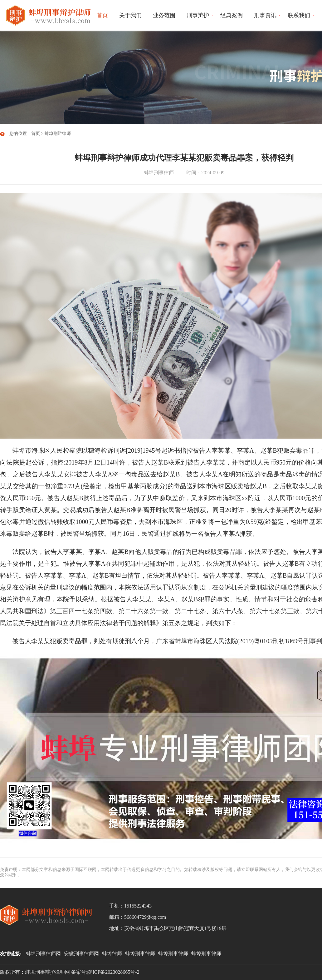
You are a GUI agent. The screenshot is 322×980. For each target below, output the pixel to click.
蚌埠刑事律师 (140, 954)
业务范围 (164, 15)
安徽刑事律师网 (81, 954)
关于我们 (130, 15)
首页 (102, 15)
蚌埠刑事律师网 (43, 954)
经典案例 (232, 15)
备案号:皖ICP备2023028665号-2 (105, 972)
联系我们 (299, 15)
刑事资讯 (265, 15)
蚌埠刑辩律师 (58, 134)
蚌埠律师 (112, 954)
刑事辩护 (198, 15)
